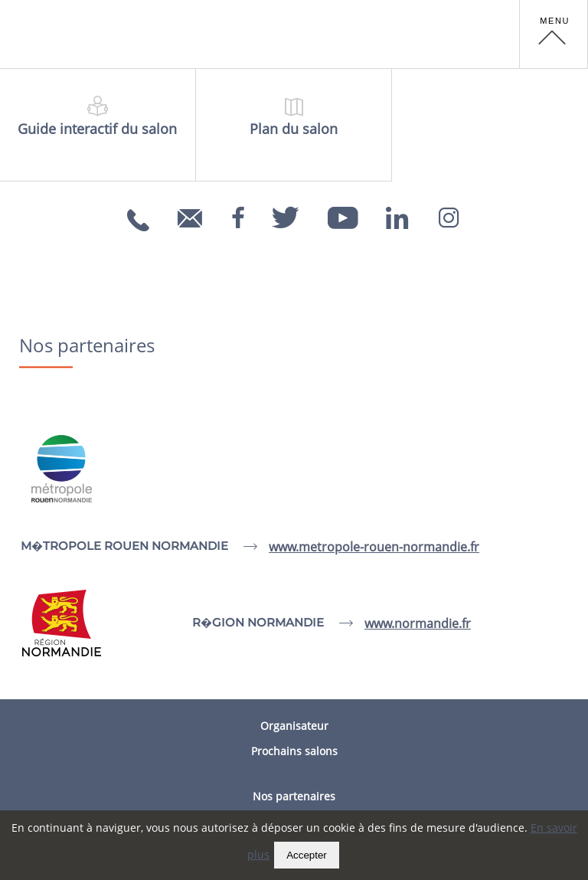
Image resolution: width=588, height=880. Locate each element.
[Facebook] (238, 213)
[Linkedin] (397, 213)
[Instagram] (449, 213)
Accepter (307, 855)
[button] (554, 34)
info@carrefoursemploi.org (192, 229)
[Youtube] (343, 213)
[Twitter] (286, 213)
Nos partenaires (294, 796)
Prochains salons (294, 751)
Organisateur (294, 726)
